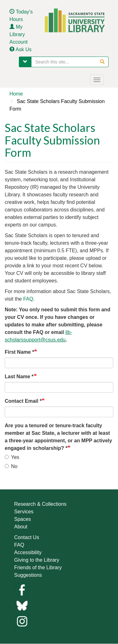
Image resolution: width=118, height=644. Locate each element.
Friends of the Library (38, 568)
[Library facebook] (22, 589)
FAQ (28, 299)
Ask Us (24, 49)
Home (16, 94)
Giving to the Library (37, 560)
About (21, 527)
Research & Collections (40, 504)
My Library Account (19, 34)
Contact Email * (23, 401)
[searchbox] (70, 62)
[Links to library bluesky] (22, 605)
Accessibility (28, 552)
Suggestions (28, 575)
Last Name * (19, 377)
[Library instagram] (22, 621)
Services (24, 512)
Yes (12, 457)
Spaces (22, 519)
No (11, 466)
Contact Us (27, 537)
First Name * (19, 352)
